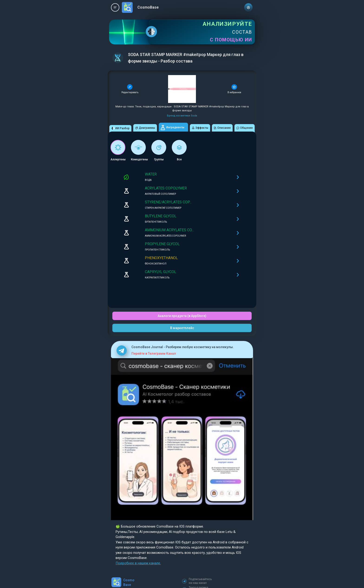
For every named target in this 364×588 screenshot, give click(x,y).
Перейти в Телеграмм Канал (154, 353)
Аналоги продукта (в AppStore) (182, 316)
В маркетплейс (182, 328)
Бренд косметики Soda (182, 116)
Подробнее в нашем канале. (138, 563)
